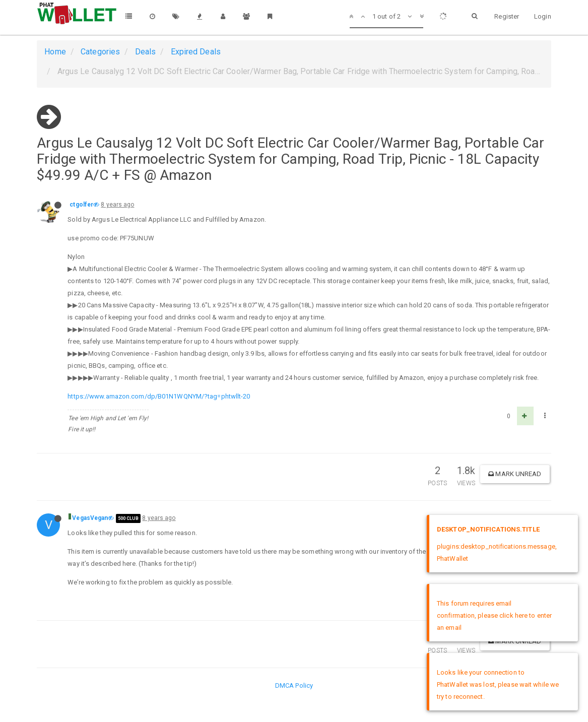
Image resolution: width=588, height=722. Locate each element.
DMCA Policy (294, 685)
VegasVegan (90, 518)
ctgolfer (81, 205)
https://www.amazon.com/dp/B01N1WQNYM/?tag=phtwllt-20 (159, 396)
